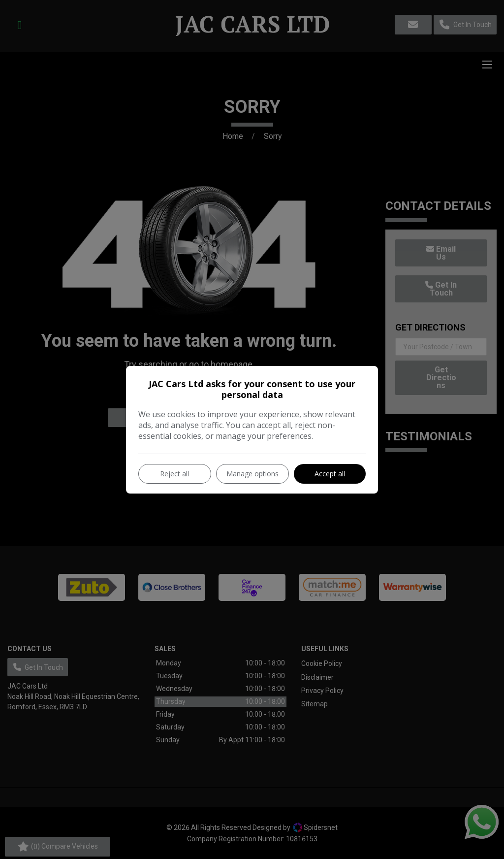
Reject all (174, 474)
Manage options (252, 474)
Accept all (330, 474)
